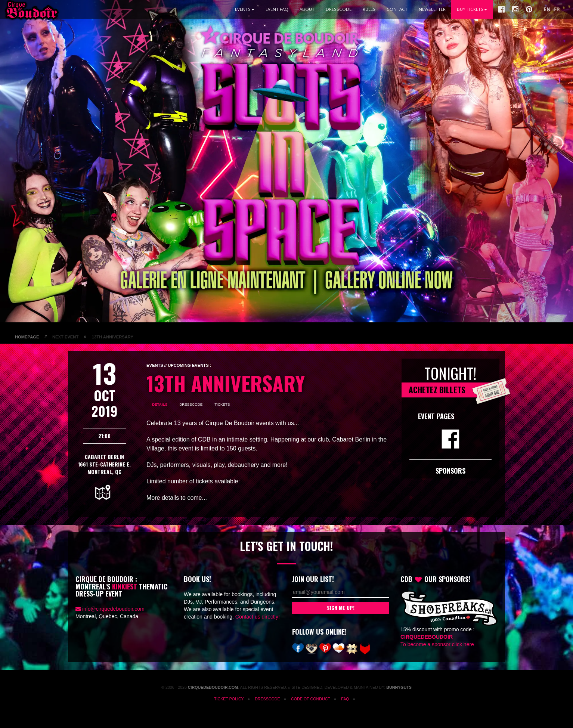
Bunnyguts (399, 687)
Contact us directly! (258, 617)
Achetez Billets (454, 390)
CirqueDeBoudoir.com (213, 687)
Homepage (27, 337)
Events (245, 9)
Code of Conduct (311, 699)
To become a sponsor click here (437, 644)
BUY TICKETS (472, 9)
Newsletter (432, 9)
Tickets (222, 404)
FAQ (345, 699)
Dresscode (339, 9)
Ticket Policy (229, 699)
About (307, 9)
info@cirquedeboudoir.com (113, 609)
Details (160, 404)
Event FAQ (277, 9)
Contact (397, 9)
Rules (369, 9)
